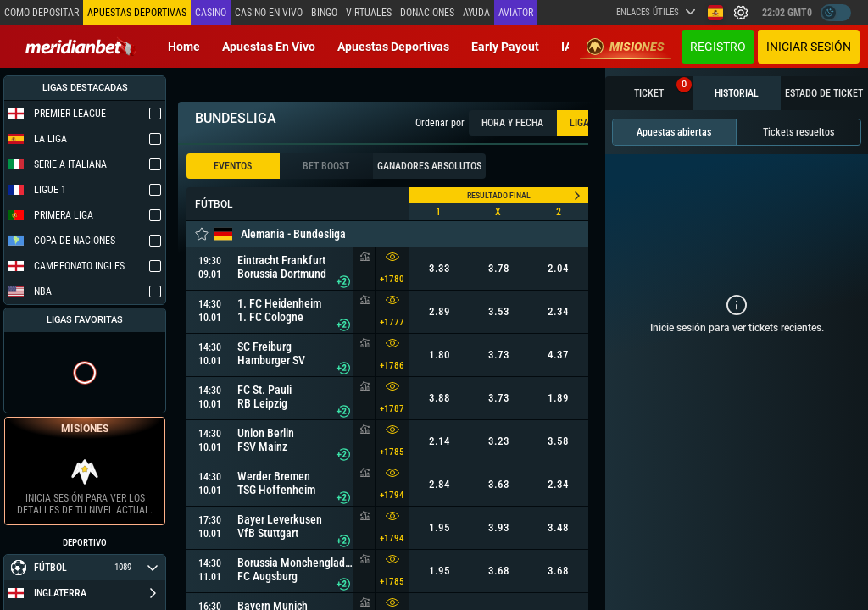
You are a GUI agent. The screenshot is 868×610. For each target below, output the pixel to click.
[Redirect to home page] (81, 47)
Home (184, 47)
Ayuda (476, 13)
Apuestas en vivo (269, 47)
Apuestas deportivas (393, 47)
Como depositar (42, 13)
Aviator (516, 13)
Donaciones (427, 13)
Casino (211, 13)
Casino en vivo (269, 13)
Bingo (324, 13)
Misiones (626, 47)
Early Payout (505, 47)
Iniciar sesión (809, 47)
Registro (718, 47)
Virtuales (369, 13)
